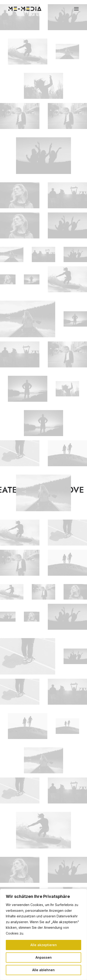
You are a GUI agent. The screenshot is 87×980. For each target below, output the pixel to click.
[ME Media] (25, 9)
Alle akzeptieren (44, 945)
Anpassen (44, 957)
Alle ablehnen (43, 970)
